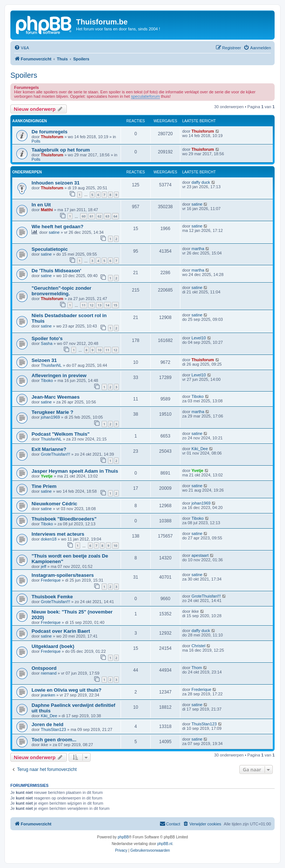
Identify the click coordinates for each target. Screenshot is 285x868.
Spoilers (24, 75)
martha (198, 249)
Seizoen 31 (44, 360)
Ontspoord (44, 668)
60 (83, 216)
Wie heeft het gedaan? (58, 227)
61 (92, 216)
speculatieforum (145, 96)
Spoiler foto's (47, 338)
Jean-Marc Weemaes (56, 397)
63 (107, 216)
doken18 (49, 539)
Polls (36, 141)
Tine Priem (44, 486)
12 (92, 305)
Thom (197, 668)
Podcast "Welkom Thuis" (61, 434)
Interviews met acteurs (58, 534)
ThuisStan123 (53, 729)
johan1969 (50, 417)
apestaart (200, 555)
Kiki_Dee (200, 449)
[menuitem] (22, 48)
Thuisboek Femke (52, 597)
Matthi (47, 210)
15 (115, 305)
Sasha (47, 343)
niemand (49, 673)
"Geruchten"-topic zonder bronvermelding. (61, 291)
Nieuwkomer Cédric (54, 504)
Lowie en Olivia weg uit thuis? (66, 690)
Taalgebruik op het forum (61, 150)
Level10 (199, 338)
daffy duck (201, 182)
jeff (43, 566)
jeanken (48, 695)
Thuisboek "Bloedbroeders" (64, 519)
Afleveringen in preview (59, 375)
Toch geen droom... (54, 740)
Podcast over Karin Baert (61, 631)
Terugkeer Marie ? (53, 412)
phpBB (123, 837)
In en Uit (41, 205)
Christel (198, 646)
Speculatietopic (50, 249)
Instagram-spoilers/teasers (63, 575)
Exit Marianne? (49, 449)
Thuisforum (52, 137)
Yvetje (47, 476)
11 (83, 305)
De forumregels (50, 132)
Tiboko (47, 380)
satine (197, 204)
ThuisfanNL (51, 365)
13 (99, 305)
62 (99, 216)
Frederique (51, 580)
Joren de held (47, 724)
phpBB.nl (165, 844)
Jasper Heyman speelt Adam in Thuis (75, 471)
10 (99, 350)
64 (115, 216)
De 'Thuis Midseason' (56, 271)
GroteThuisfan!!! (55, 454)
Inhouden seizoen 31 (56, 183)
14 (107, 305)
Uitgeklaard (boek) (53, 646)
